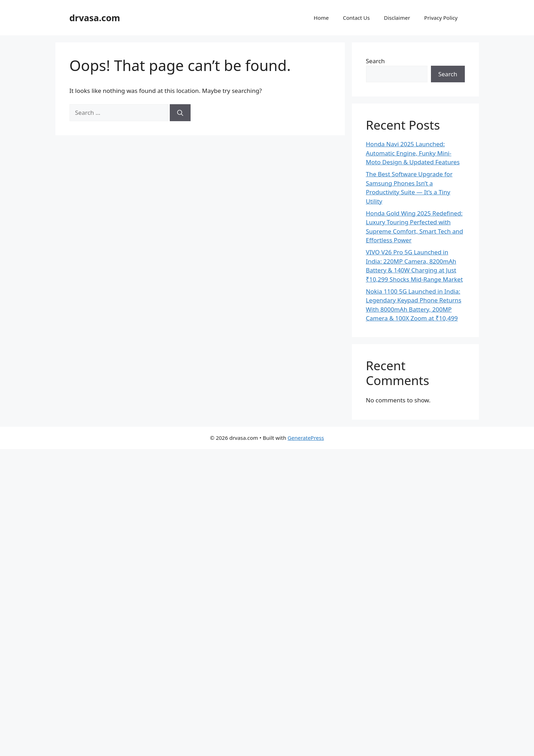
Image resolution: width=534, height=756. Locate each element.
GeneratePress (306, 438)
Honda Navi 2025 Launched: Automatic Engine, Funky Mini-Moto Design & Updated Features (413, 153)
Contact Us (356, 18)
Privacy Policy (441, 18)
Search (376, 61)
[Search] (180, 113)
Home (321, 18)
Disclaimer (397, 18)
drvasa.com (95, 18)
